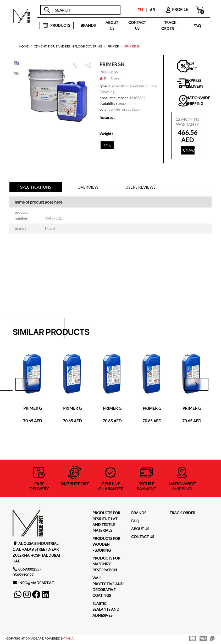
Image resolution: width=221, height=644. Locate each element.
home (24, 46)
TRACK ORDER (183, 513)
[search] (85, 10)
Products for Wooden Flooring (106, 545)
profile (177, 9)
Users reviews (140, 188)
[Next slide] (195, 385)
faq (197, 25)
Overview (88, 188)
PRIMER (113, 46)
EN (140, 10)
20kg (107, 145)
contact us (137, 25)
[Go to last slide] (29, 385)
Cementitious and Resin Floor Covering (68, 46)
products (56, 25)
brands (88, 25)
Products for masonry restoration (106, 565)
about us (112, 25)
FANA (70, 639)
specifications (36, 188)
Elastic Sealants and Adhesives (106, 610)
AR (152, 10)
